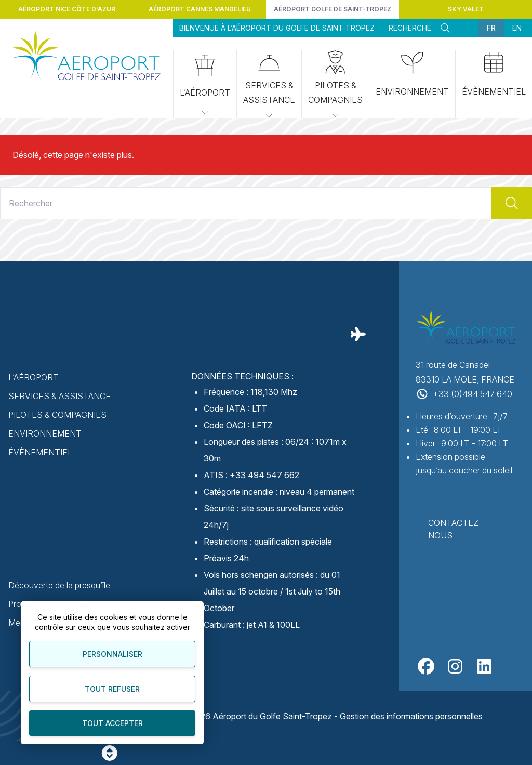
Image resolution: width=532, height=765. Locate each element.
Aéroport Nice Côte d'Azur (67, 9)
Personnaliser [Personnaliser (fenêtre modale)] (112, 654)
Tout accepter (112, 723)
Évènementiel (494, 74)
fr (491, 28)
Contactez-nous (455, 529)
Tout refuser (112, 689)
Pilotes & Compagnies (335, 85)
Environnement (412, 74)
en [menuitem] (517, 28)
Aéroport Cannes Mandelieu (200, 9)
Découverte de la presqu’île (59, 585)
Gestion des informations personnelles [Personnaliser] (411, 716)
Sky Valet (466, 9)
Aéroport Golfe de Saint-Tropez (332, 9)
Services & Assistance (269, 85)
